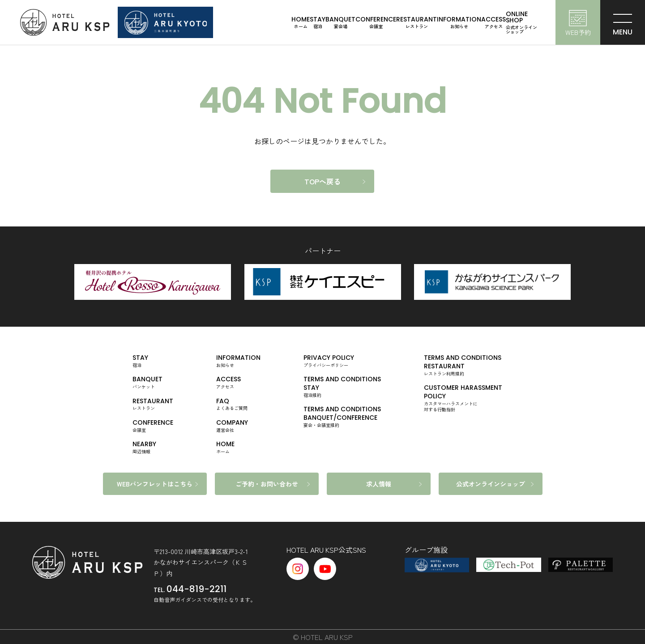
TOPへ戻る (322, 181)
